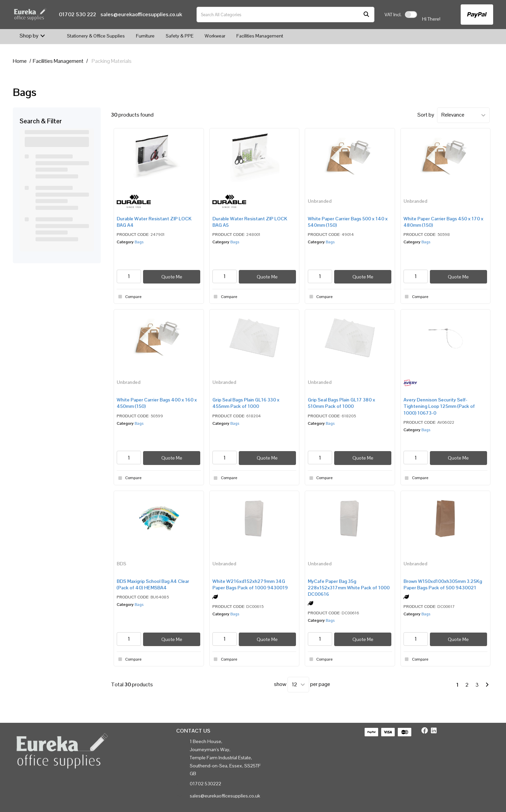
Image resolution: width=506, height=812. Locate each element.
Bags (139, 242)
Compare (129, 297)
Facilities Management (260, 36)
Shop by (29, 36)
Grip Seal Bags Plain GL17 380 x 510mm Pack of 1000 (341, 403)
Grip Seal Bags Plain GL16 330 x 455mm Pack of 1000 (246, 403)
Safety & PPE (180, 36)
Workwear (215, 36)
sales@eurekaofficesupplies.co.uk (141, 14)
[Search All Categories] (285, 15)
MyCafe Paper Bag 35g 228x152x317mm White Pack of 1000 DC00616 (349, 588)
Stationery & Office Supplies (96, 36)
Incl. (393, 15)
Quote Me (172, 277)
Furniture (145, 36)
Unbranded (320, 201)
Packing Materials (112, 61)
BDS (121, 564)
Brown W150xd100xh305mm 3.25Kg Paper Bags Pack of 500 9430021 (443, 584)
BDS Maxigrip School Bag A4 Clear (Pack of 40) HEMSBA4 (153, 584)
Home (20, 61)
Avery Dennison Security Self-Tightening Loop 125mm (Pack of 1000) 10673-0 (439, 406)
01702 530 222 (77, 14)
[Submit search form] (366, 15)
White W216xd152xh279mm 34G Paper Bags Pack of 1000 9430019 (250, 584)
